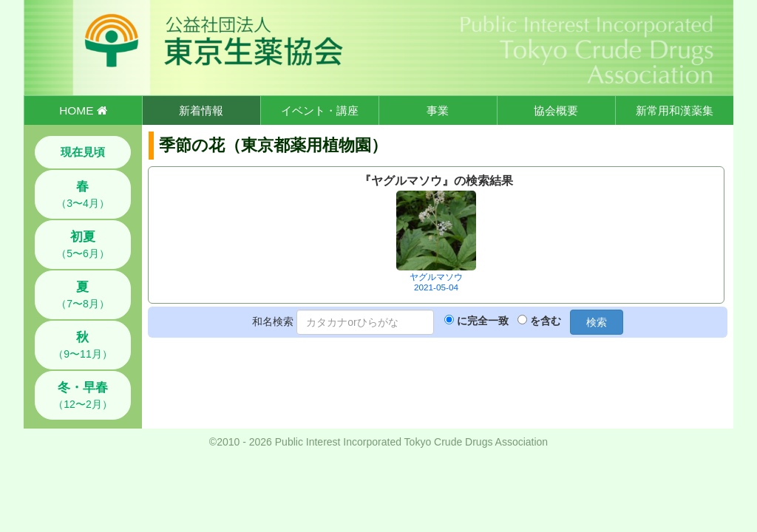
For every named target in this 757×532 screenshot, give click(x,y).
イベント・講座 (320, 110)
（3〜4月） (83, 194)
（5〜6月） (83, 245)
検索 (597, 322)
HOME (83, 110)
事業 (438, 110)
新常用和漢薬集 (675, 110)
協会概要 (556, 110)
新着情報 (201, 110)
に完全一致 (483, 321)
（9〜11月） (82, 345)
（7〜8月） (83, 295)
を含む (546, 321)
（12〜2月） (82, 395)
